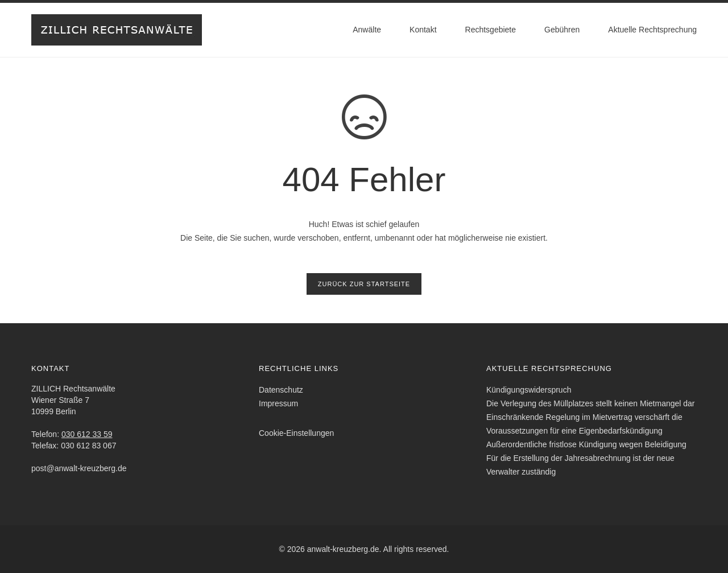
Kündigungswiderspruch (529, 390)
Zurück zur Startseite (364, 284)
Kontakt (423, 30)
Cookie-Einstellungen (296, 433)
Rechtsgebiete (491, 30)
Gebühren (562, 30)
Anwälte (367, 30)
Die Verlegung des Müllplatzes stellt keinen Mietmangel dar (591, 403)
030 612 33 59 (87, 434)
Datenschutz (281, 390)
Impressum (278, 403)
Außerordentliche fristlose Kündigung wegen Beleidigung (586, 444)
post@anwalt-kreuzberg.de (79, 468)
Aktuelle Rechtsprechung (652, 30)
